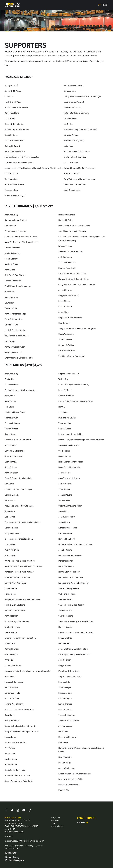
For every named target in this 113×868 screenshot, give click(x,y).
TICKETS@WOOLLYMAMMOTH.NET (25, 826)
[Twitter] (12, 810)
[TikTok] (30, 810)
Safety (54, 823)
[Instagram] (18, 810)
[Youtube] (24, 810)
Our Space (55, 821)
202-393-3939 (17, 823)
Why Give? (56, 818)
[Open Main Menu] (103, 5)
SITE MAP (9, 836)
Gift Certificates (57, 826)
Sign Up (81, 823)
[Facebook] (6, 810)
